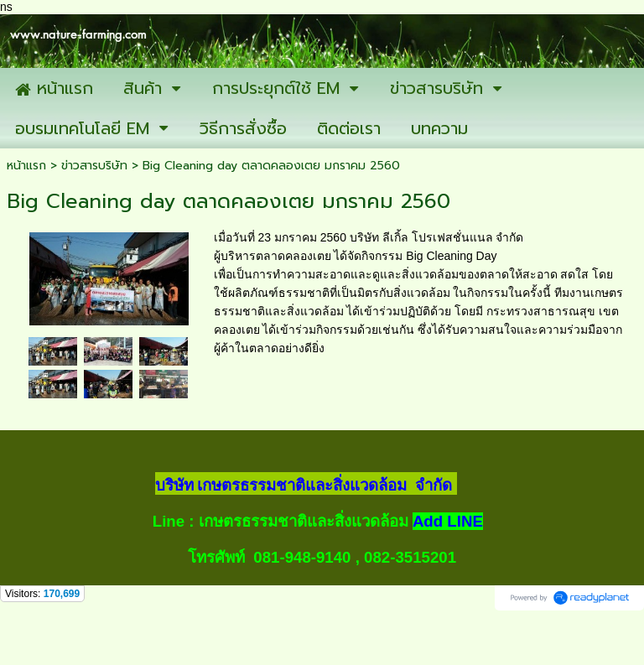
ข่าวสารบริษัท (94, 166)
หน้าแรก (26, 166)
